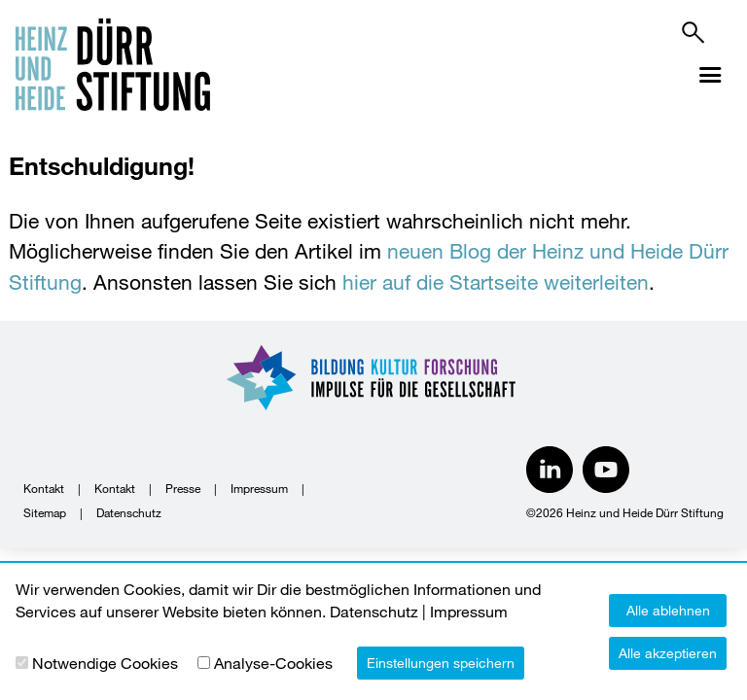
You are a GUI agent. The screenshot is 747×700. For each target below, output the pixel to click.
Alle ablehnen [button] (668, 610)
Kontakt (44, 488)
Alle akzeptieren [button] (668, 653)
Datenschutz (129, 512)
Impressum (259, 488)
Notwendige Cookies (105, 663)
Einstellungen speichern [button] (441, 663)
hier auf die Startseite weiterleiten (496, 282)
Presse (183, 488)
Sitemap (45, 512)
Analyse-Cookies (273, 663)
